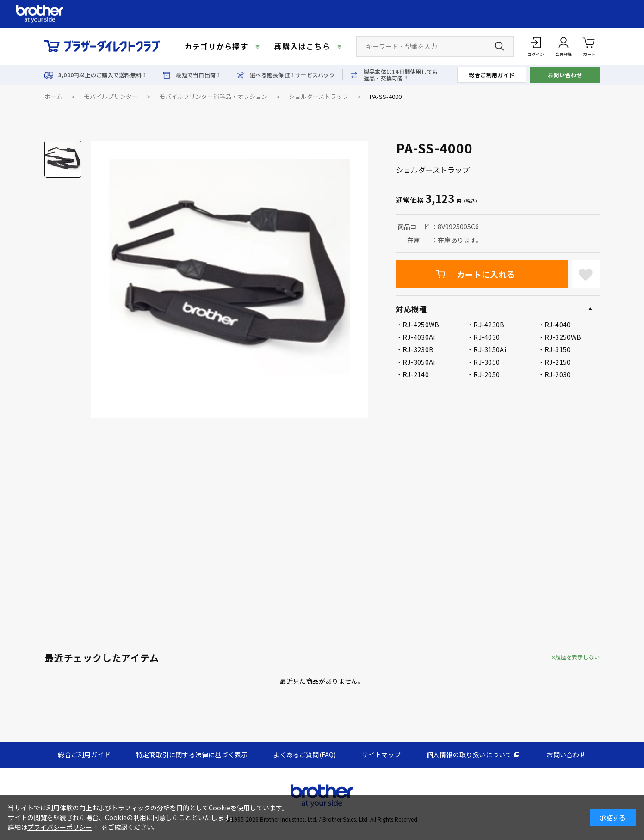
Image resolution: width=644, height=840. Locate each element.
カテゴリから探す (217, 46)
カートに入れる (486, 274)
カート (589, 46)
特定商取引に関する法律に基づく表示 (192, 754)
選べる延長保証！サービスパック (292, 75)
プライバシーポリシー (60, 827)
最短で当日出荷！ (198, 75)
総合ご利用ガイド (492, 75)
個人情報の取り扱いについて (469, 754)
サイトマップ (381, 754)
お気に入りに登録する (586, 274)
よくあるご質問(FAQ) (304, 754)
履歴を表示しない (577, 657)
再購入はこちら (302, 46)
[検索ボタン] (500, 46)
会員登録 (563, 54)
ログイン (536, 54)
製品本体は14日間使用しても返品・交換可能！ (401, 75)
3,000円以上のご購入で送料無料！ (103, 75)
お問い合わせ (565, 75)
